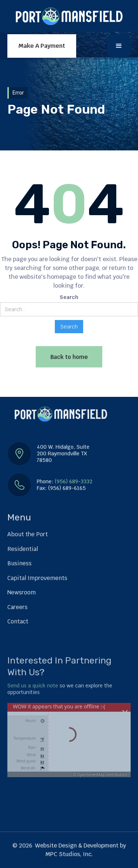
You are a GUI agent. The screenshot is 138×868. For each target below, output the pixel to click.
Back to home (69, 357)
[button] (119, 46)
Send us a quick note (33, 686)
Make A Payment (42, 46)
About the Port (28, 534)
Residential (23, 549)
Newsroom (22, 592)
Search (69, 297)
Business (20, 563)
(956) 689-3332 (74, 481)
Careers (17, 607)
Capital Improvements (37, 578)
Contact (18, 621)
